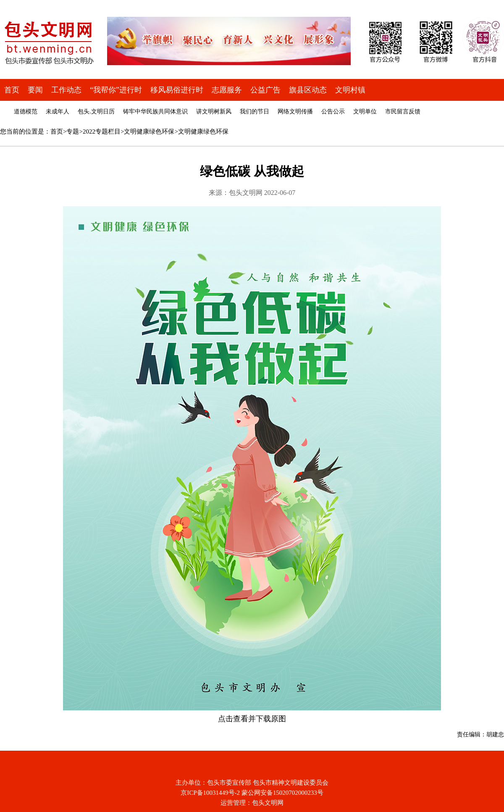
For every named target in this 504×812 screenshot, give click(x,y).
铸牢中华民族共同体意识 (155, 112)
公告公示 (333, 112)
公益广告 (265, 90)
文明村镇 (350, 90)
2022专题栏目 (102, 131)
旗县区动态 (308, 90)
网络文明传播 (295, 112)
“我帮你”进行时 (116, 90)
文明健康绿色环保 (149, 131)
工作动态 (66, 90)
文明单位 (365, 112)
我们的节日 (255, 112)
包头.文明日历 (96, 112)
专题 (73, 131)
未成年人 (58, 112)
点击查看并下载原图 (252, 719)
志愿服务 (227, 90)
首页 (12, 90)
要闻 (35, 90)
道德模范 (26, 112)
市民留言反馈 (403, 112)
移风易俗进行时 (177, 90)
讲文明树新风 (214, 112)
